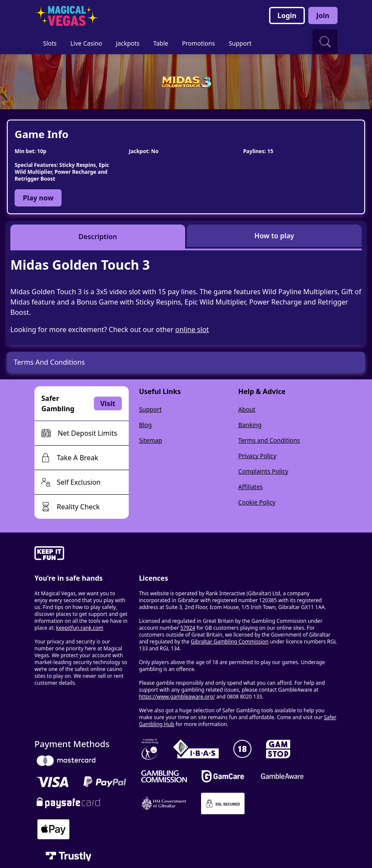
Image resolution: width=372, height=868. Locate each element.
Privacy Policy (257, 456)
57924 (188, 628)
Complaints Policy (263, 471)
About (247, 409)
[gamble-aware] (82, 554)
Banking (250, 425)
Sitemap (151, 440)
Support (150, 409)
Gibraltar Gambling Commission (230, 642)
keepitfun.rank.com (80, 628)
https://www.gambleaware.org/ (177, 697)
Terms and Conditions (269, 440)
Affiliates (250, 487)
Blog (146, 425)
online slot (192, 329)
